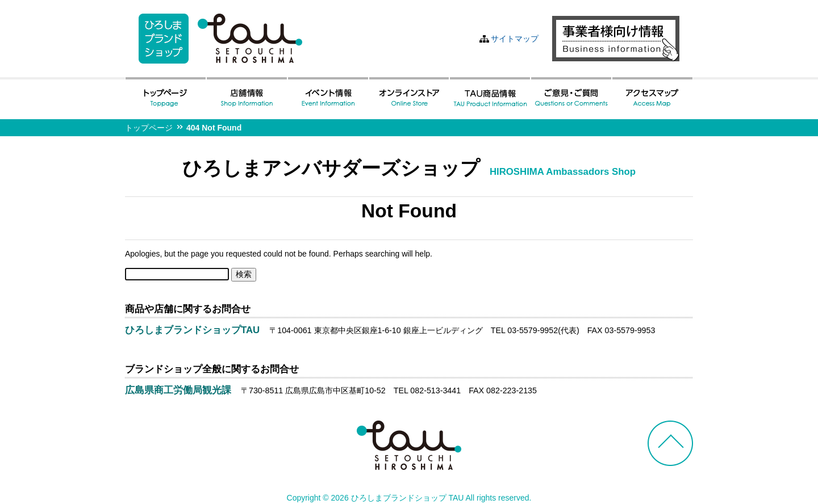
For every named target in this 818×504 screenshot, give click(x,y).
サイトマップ (515, 39)
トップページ (149, 128)
